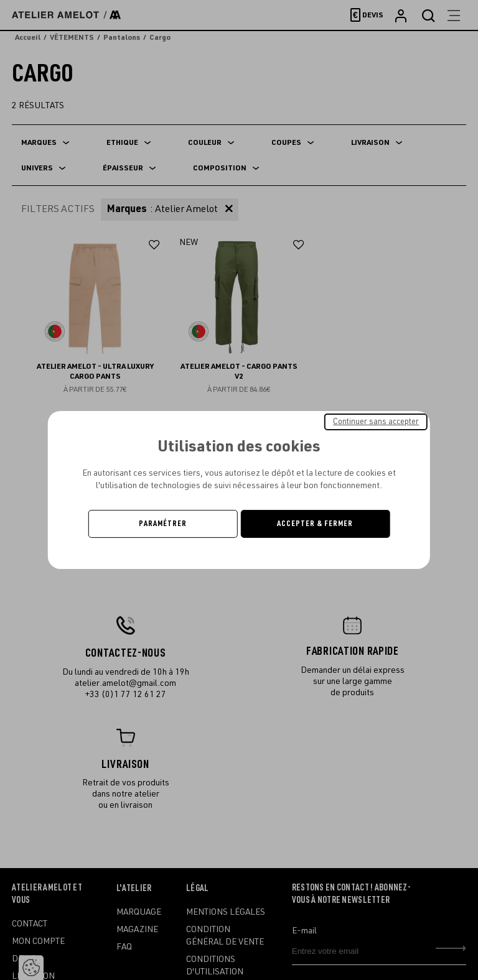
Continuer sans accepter (376, 422)
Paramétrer (163, 524)
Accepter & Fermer (315, 524)
